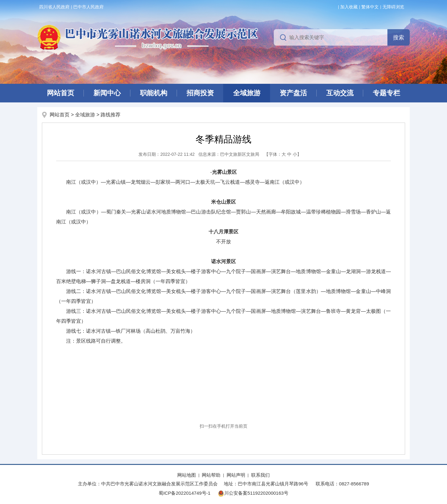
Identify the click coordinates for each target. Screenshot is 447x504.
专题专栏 (386, 93)
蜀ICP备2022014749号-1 (185, 493)
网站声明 (236, 475)
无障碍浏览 (393, 7)
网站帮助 (211, 475)
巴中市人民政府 (88, 7)
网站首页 (61, 93)
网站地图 (187, 475)
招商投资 (200, 93)
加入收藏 (349, 7)
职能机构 (154, 93)
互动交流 (340, 93)
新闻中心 (107, 93)
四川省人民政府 (54, 7)
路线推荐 (111, 115)
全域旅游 (247, 93)
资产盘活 (293, 93)
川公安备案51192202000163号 (253, 493)
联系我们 (260, 475)
